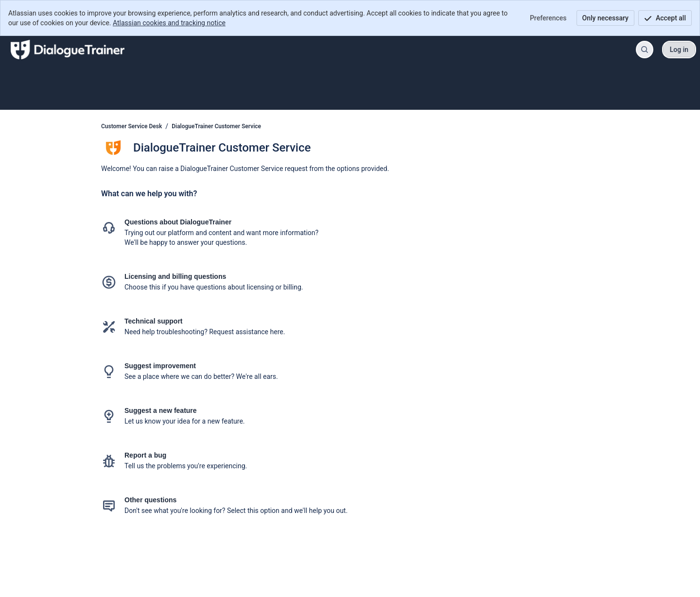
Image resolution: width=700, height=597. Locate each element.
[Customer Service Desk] (68, 50)
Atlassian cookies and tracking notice (169, 23)
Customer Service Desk (131, 126)
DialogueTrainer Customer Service (216, 126)
